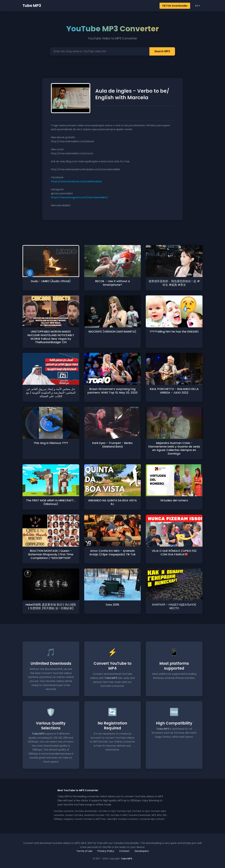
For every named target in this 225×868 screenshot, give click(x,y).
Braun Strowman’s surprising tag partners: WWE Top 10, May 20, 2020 (112, 391)
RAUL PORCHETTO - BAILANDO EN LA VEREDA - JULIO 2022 (174, 391)
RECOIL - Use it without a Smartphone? (112, 283)
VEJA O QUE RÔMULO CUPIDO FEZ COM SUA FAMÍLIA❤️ (174, 553)
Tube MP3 (32, 6)
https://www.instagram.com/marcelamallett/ (79, 197)
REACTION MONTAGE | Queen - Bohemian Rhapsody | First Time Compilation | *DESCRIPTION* (51, 554)
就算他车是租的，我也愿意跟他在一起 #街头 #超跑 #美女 (174, 283)
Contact (124, 851)
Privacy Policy (106, 851)
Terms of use (84, 851)
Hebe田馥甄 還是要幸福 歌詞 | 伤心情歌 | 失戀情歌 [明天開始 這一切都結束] (51, 606)
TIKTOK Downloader (175, 6)
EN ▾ (198, 6)
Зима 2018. (112, 605)
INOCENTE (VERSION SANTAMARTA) (112, 332)
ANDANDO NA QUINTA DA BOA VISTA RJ (112, 502)
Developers (142, 851)
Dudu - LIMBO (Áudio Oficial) (51, 281)
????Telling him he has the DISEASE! (174, 332)
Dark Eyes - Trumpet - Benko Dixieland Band (112, 445)
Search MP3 (162, 51)
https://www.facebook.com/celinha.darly (76, 181)
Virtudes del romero (174, 500)
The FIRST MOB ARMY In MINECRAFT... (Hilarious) (51, 502)
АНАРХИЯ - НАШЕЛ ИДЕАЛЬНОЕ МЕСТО (174, 606)
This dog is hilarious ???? (51, 443)
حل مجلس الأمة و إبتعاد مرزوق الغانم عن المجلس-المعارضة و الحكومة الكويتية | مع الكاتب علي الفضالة (51, 393)
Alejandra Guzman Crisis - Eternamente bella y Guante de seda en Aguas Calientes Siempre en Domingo (174, 448)
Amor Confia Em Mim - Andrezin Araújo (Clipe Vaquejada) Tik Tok (112, 553)
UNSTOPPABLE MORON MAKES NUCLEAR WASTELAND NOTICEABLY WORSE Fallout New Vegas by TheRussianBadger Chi (51, 337)
